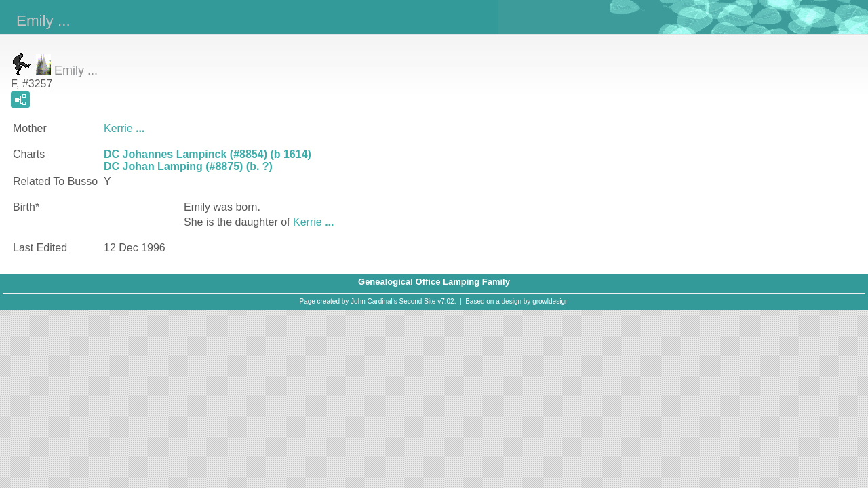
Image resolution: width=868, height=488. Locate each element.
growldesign (550, 301)
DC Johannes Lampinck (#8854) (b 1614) (208, 154)
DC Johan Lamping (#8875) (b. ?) (188, 166)
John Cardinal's (374, 301)
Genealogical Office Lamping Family (434, 282)
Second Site (418, 301)
